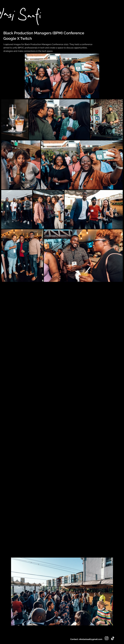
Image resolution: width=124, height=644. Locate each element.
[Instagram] (107, 638)
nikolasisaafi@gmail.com (91, 639)
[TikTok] (113, 638)
